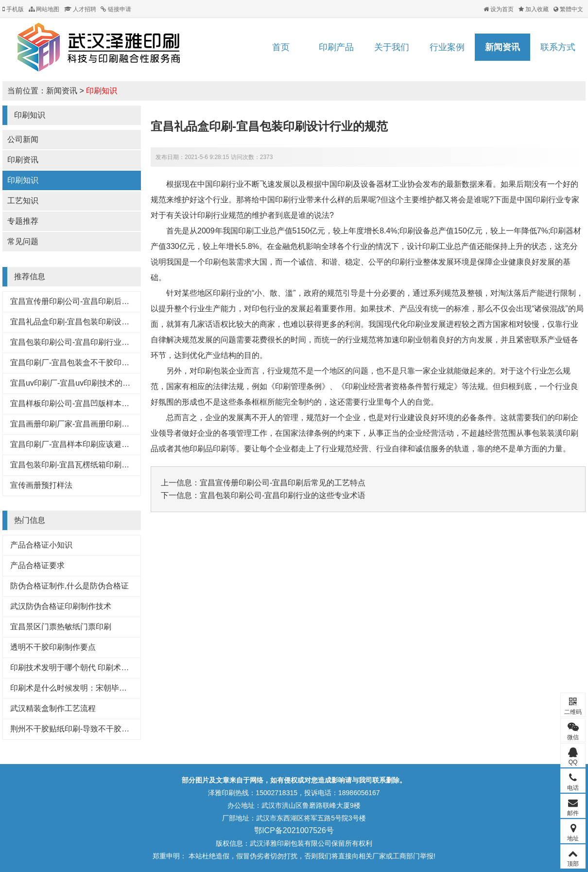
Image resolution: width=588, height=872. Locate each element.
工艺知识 (23, 201)
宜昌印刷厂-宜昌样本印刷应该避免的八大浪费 (89, 444)
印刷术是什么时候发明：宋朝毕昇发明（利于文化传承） (107, 688)
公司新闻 (23, 139)
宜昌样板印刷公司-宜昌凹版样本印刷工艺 (81, 403)
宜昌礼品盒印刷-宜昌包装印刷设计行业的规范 (89, 322)
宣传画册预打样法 (41, 485)
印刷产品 (336, 47)
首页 (281, 47)
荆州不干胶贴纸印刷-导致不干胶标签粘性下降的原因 (101, 729)
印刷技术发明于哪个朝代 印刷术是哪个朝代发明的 (97, 667)
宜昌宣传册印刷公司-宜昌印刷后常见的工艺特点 (93, 301)
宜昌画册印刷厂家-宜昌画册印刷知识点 (78, 424)
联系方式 (558, 47)
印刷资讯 (23, 160)
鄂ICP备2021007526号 (294, 830)
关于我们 (392, 47)
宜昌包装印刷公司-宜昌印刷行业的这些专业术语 (93, 342)
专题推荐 (23, 221)
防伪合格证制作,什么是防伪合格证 (69, 586)
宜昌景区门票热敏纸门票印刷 (61, 627)
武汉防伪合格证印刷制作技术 (61, 606)
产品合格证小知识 (41, 545)
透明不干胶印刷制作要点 (53, 647)
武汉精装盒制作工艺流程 (53, 708)
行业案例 (447, 47)
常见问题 (23, 241)
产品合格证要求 (37, 565)
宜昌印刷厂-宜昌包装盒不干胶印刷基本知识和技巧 (97, 363)
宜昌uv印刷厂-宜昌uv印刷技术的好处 (74, 383)
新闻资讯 (502, 47)
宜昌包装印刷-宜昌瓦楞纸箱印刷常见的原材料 (89, 465)
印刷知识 (102, 91)
